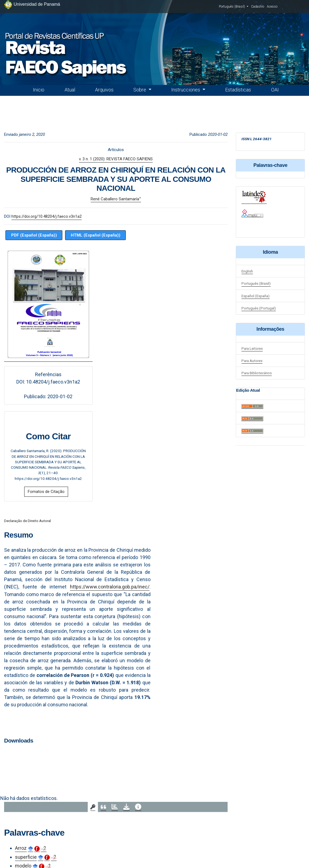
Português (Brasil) (234, 6)
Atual (70, 90)
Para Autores (252, 361)
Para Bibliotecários (257, 373)
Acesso (272, 7)
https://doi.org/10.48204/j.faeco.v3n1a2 (47, 216)
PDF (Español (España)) (34, 235)
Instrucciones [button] (186, 90)
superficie (26, 857)
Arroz (21, 848)
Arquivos (104, 90)
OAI (275, 90)
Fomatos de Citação (46, 492)
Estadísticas (238, 90)
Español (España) (256, 296)
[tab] (93, 807)
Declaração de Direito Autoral (27, 521)
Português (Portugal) (259, 308)
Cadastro (258, 7)
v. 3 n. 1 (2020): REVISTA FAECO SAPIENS (116, 159)
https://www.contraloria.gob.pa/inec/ (110, 587)
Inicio (39, 90)
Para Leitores (252, 348)
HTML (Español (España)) (96, 235)
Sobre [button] (140, 90)
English (247, 271)
